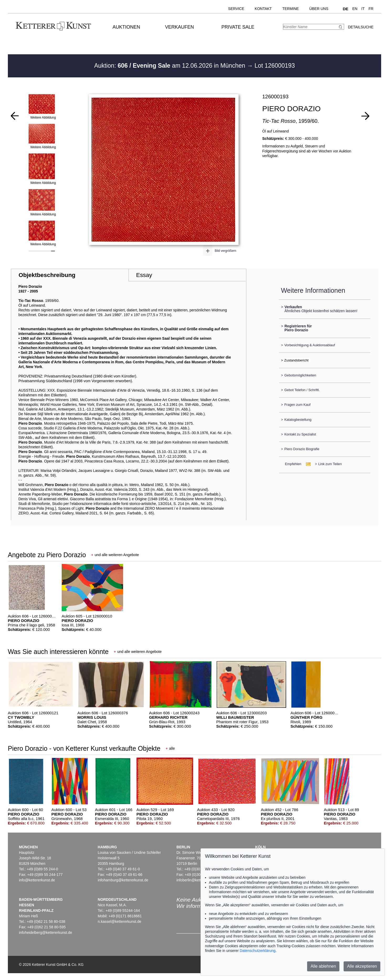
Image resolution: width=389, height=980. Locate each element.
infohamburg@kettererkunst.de (123, 880)
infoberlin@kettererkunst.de (199, 880)
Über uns (319, 9)
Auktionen (126, 27)
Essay (144, 275)
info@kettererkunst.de (37, 880)
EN (355, 9)
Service (236, 9)
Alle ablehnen (323, 966)
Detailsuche (361, 27)
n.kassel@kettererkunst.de (119, 922)
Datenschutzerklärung (257, 951)
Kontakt (263, 9)
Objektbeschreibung (47, 275)
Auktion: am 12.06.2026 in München (171, 66)
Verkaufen (180, 27)
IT (363, 9)
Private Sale (238, 27)
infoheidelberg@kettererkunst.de (46, 933)
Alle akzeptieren (362, 966)
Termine (290, 9)
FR (371, 9)
